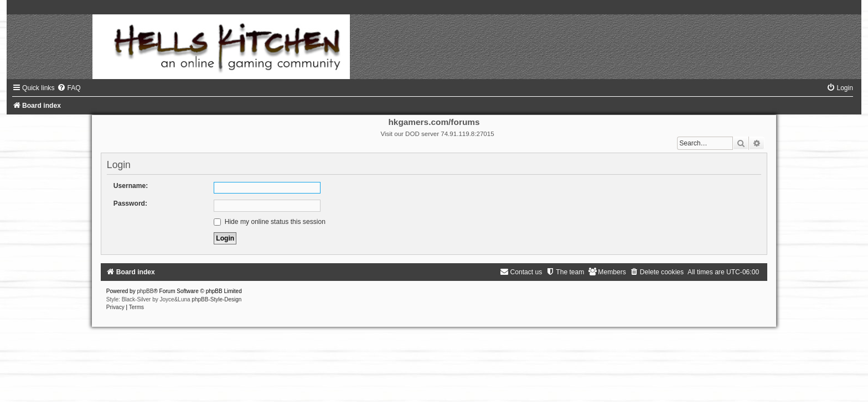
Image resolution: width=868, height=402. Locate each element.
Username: (131, 186)
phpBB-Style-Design (216, 299)
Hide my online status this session (270, 222)
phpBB (145, 291)
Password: (130, 203)
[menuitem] (69, 88)
